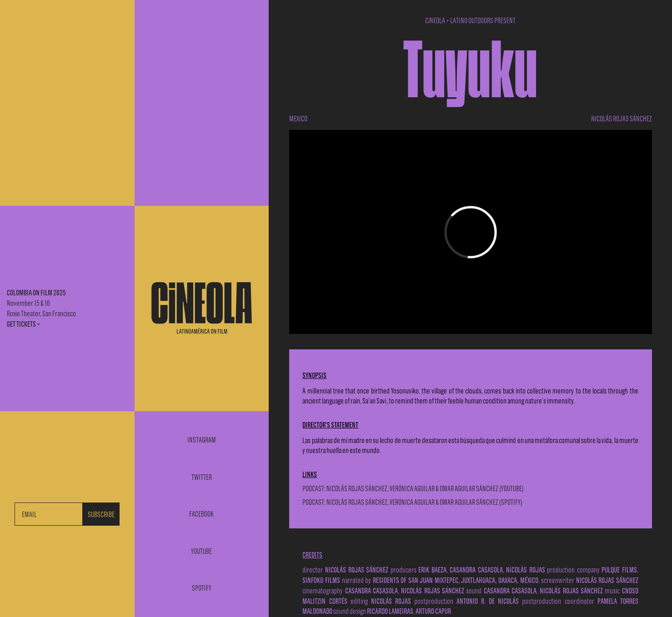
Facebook (201, 514)
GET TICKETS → (23, 324)
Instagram (202, 440)
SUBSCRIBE (101, 514)
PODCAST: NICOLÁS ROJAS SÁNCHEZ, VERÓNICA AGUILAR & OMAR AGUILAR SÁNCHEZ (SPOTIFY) (412, 502)
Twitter (202, 477)
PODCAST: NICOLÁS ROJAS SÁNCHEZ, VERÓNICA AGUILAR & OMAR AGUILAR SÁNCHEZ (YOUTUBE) (413, 488)
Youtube (201, 551)
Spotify (202, 588)
